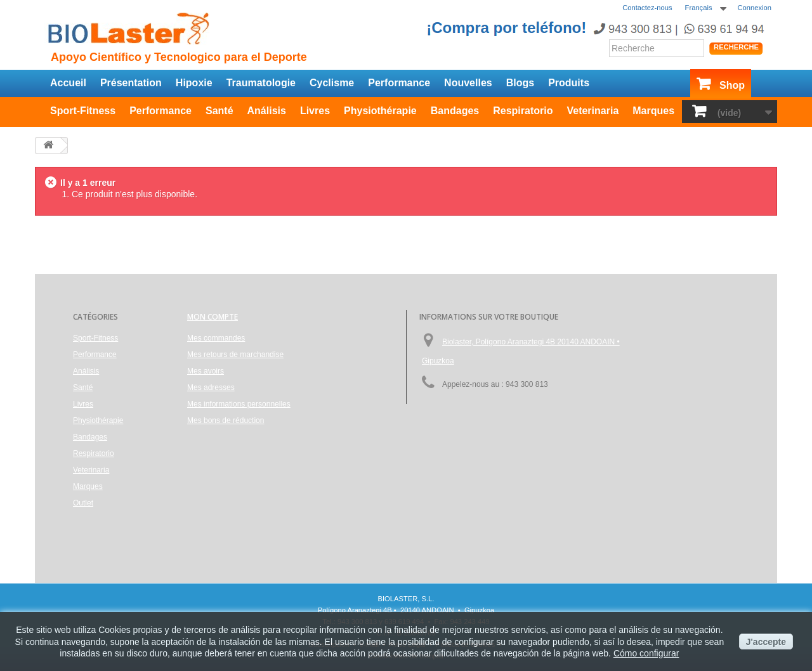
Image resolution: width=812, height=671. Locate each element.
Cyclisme (332, 83)
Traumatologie (261, 83)
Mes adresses (211, 388)
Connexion (755, 8)
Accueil (68, 83)
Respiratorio (523, 111)
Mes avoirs (206, 371)
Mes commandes (216, 338)
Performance (399, 83)
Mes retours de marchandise (235, 355)
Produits (569, 83)
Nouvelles (468, 83)
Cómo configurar (646, 653)
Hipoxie (194, 83)
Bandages (455, 111)
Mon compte (213, 317)
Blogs (520, 83)
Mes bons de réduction (226, 420)
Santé (219, 111)
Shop (732, 85)
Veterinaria (593, 111)
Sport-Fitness (83, 111)
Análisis (267, 111)
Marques (653, 111)
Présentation (131, 83)
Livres (315, 111)
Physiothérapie (380, 111)
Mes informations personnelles (239, 404)
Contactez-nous (647, 8)
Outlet (83, 503)
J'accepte (766, 642)
